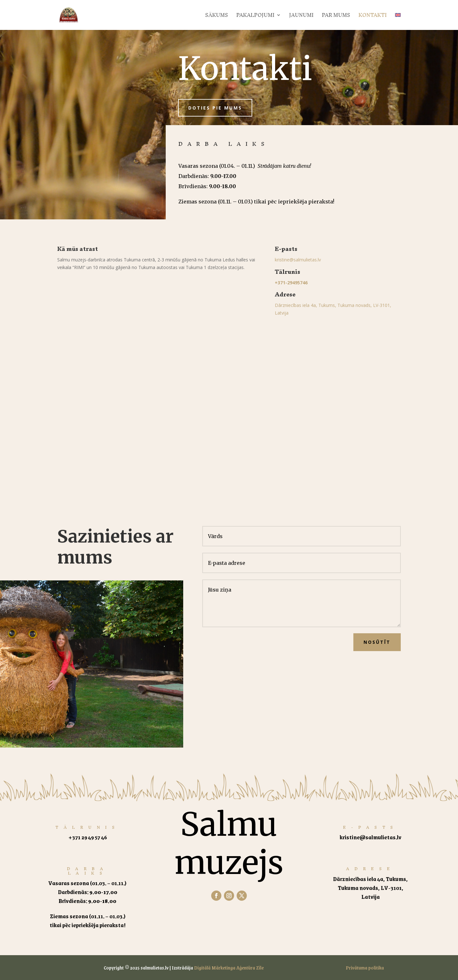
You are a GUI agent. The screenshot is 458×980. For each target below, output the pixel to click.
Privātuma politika (365, 967)
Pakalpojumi (255, 17)
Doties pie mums (215, 108)
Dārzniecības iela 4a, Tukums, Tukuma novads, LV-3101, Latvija (370, 888)
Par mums (336, 17)
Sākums (217, 17)
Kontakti (373, 17)
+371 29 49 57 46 (88, 837)
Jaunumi (301, 17)
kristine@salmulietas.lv (298, 260)
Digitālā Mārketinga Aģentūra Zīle (229, 967)
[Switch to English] (398, 21)
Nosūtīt (377, 642)
